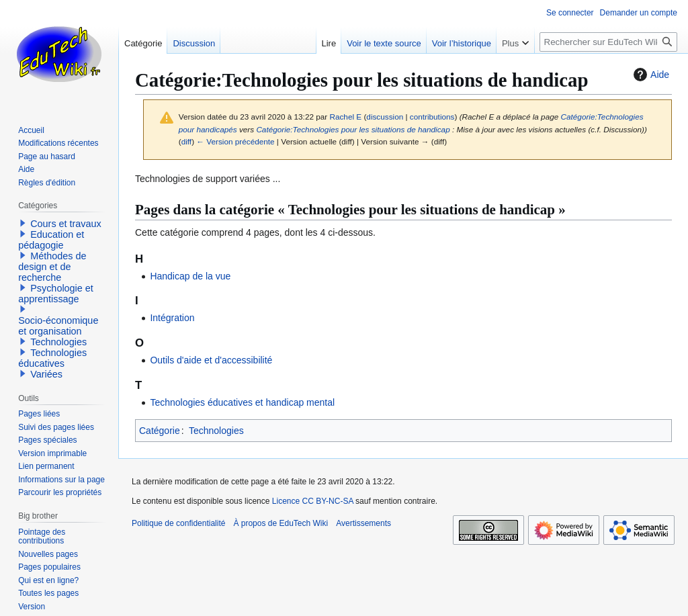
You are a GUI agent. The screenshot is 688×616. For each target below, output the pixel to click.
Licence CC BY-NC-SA (313, 501)
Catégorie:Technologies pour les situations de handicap (353, 129)
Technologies (216, 431)
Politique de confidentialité (178, 523)
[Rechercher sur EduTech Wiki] (608, 42)
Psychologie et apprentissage (56, 294)
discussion (385, 117)
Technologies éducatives (52, 358)
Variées (46, 374)
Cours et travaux (66, 224)
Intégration (172, 318)
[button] (23, 223)
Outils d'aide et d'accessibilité (211, 360)
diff (186, 141)
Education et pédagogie (51, 240)
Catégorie (160, 431)
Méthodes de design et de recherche (52, 267)
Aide (650, 75)
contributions (432, 117)
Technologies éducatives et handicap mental (242, 402)
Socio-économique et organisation (58, 326)
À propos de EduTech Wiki (281, 523)
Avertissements (363, 523)
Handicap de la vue (190, 276)
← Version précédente (235, 141)
